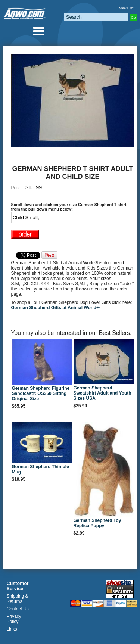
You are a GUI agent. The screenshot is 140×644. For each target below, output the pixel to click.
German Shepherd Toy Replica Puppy (97, 523)
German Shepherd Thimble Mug (41, 469)
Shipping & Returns (18, 599)
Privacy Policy (14, 619)
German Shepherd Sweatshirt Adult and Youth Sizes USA (102, 393)
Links (12, 629)
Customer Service (18, 586)
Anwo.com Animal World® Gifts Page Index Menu (38, 31)
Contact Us (18, 609)
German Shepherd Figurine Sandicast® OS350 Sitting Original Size (41, 393)
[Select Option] (67, 217)
